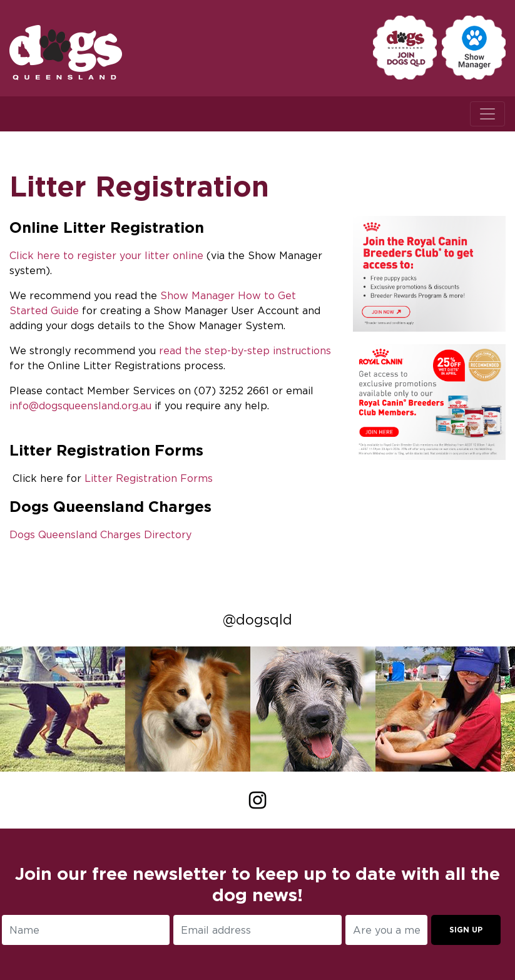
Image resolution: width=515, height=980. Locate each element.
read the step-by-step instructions (245, 350)
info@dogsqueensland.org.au (80, 406)
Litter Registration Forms (149, 478)
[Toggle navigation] (487, 114)
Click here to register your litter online (106, 255)
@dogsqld (257, 620)
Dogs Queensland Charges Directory (100, 534)
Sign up (466, 930)
